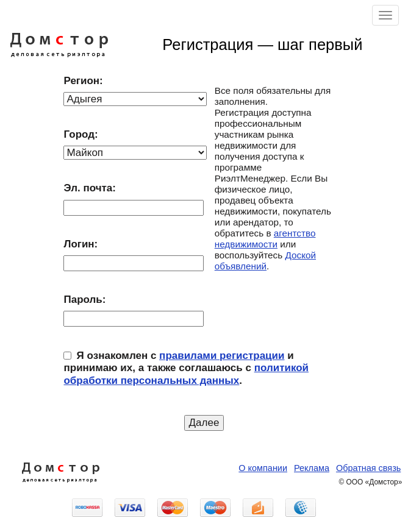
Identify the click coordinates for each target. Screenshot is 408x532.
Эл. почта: (89, 188)
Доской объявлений (265, 261)
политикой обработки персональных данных (186, 374)
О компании (263, 468)
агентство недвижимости (265, 239)
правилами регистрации (222, 356)
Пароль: (84, 300)
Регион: (83, 81)
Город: (81, 134)
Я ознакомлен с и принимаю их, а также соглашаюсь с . (186, 368)
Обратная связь (368, 468)
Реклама (312, 468)
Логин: (81, 244)
